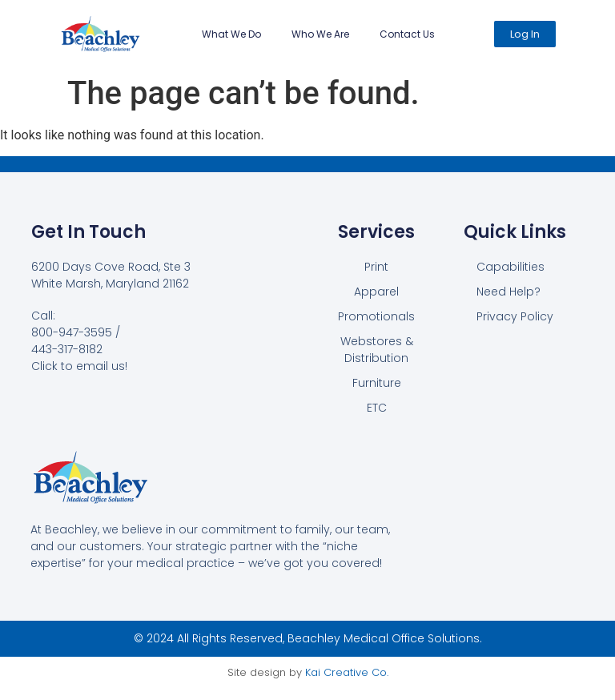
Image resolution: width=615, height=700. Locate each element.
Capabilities (510, 267)
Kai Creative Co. (347, 672)
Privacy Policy (515, 316)
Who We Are (320, 34)
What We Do (231, 34)
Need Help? (508, 292)
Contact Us (407, 34)
